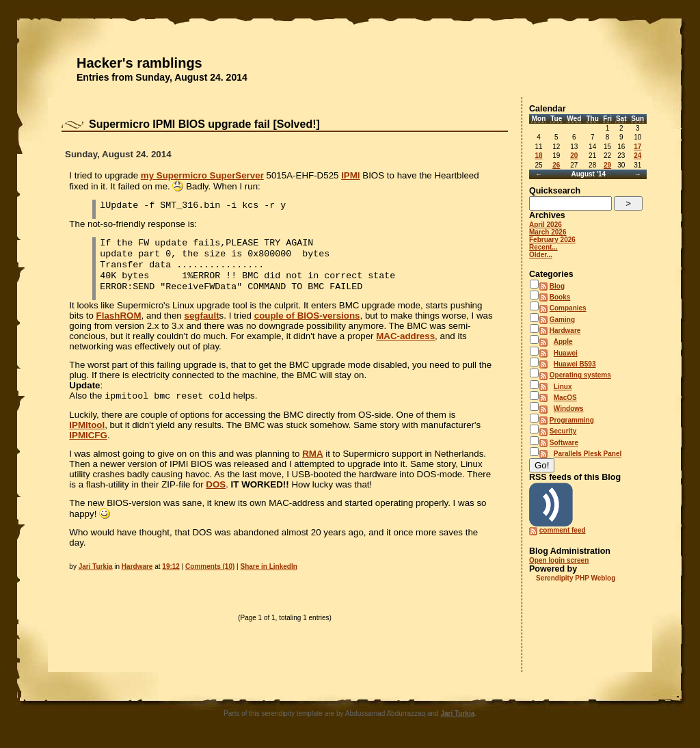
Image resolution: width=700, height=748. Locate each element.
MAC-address (405, 336)
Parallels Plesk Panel (588, 454)
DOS (216, 484)
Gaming (562, 320)
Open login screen (559, 560)
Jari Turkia (96, 566)
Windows (569, 409)
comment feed (563, 530)
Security (563, 431)
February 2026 (552, 240)
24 (637, 156)
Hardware (137, 566)
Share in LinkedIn (268, 566)
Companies (568, 308)
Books (560, 297)
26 (556, 165)
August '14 (588, 174)
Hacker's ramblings (139, 63)
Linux (563, 387)
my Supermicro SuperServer (202, 175)
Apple (563, 342)
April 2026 (546, 225)
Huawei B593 (575, 364)
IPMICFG (88, 435)
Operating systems (580, 375)
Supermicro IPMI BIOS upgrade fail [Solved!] (204, 124)
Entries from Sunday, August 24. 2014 (162, 77)
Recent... (543, 247)
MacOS (565, 398)
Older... (541, 255)
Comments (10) (210, 566)
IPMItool (87, 425)
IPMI (350, 175)
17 (637, 147)
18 (538, 156)
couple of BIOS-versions (307, 316)
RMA (312, 454)
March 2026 (548, 232)
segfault (202, 316)
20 (574, 156)
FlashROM (119, 316)
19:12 (171, 566)
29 (607, 165)
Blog (557, 286)
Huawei (566, 353)
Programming (572, 420)
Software (564, 443)
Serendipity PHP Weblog (576, 578)
